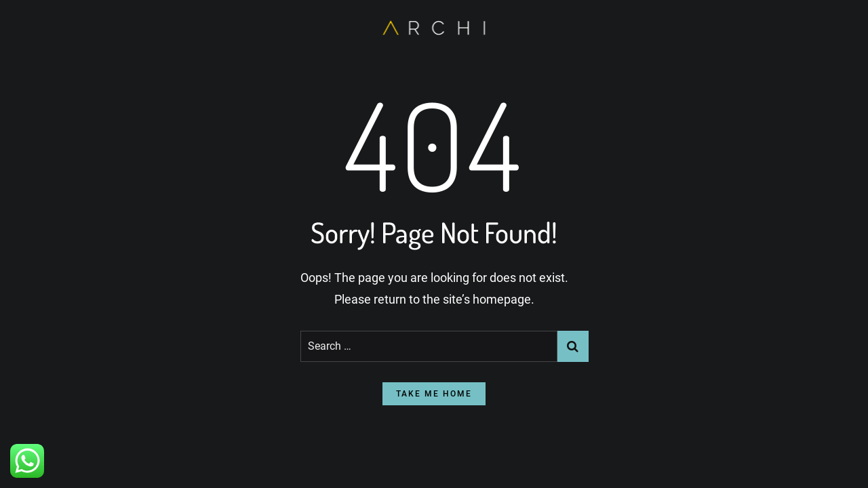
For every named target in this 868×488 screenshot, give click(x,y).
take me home (434, 394)
